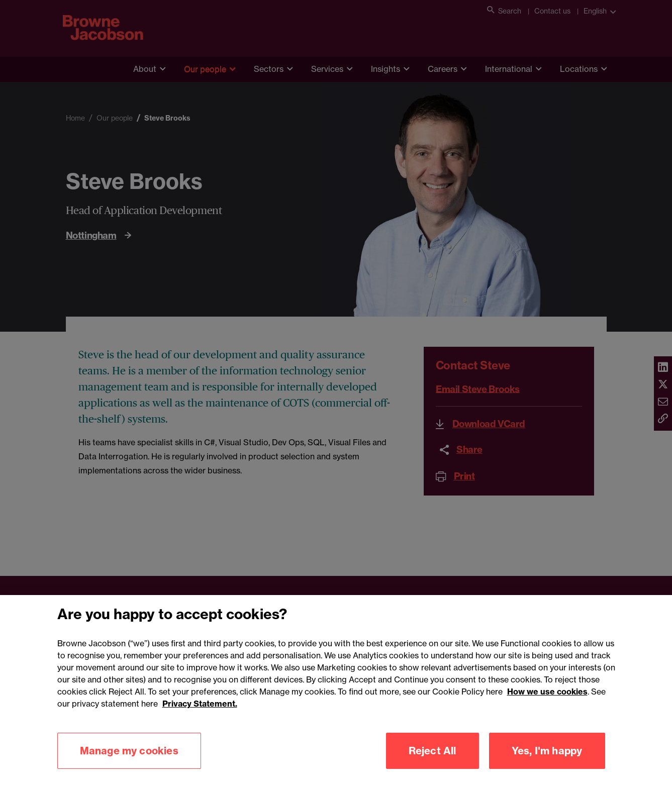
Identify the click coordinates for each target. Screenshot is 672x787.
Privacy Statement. (200, 716)
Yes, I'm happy (547, 763)
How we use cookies (547, 704)
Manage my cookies (129, 763)
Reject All (433, 763)
